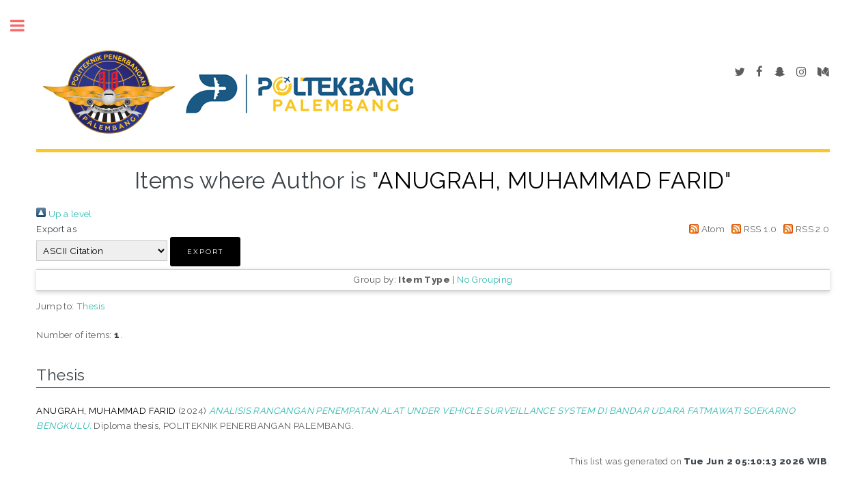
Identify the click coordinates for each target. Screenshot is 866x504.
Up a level (64, 214)
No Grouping (485, 279)
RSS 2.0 (805, 229)
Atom (704, 229)
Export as (56, 229)
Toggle (25, 26)
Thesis (90, 306)
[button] (205, 252)
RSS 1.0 (752, 229)
